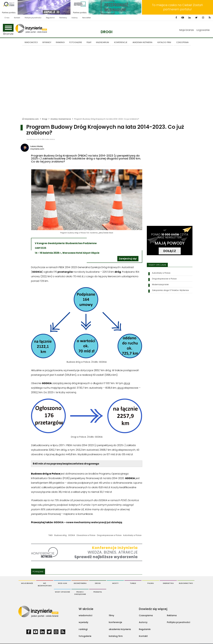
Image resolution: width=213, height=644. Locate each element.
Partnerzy (63, 18)
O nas (7, 18)
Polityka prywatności (33, 18)
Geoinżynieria (80, 583)
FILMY (89, 42)
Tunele (133, 583)
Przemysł (98, 592)
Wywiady (47, 42)
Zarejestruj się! (128, 259)
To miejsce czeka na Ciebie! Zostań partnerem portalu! (177, 7)
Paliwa (151, 583)
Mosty (115, 583)
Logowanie (203, 30)
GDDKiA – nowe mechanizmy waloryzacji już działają (88, 522)
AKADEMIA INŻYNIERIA (142, 42)
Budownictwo (186, 583)
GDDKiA (72, 535)
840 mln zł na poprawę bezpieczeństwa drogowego (66, 464)
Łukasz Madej (37, 146)
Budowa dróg (60, 535)
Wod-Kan (62, 583)
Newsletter (86, 18)
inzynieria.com (37, 149)
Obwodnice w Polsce (86, 535)
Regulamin (50, 18)
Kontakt (17, 18)
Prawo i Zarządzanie (80, 593)
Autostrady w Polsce (132, 535)
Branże (8, 30)
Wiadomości (31, 42)
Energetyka (168, 583)
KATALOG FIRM (164, 42)
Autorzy (75, 18)
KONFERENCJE (121, 42)
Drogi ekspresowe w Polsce (109, 535)
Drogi (106, 32)
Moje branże (187, 30)
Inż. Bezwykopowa (45, 584)
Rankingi (60, 42)
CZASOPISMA (182, 42)
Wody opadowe (62, 592)
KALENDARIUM (102, 42)
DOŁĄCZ (170, 251)
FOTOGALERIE (76, 42)
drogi (127, 383)
